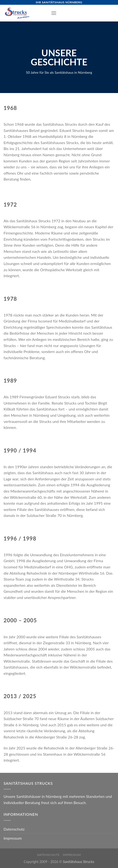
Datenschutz (14, 829)
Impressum (13, 838)
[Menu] (54, 13)
